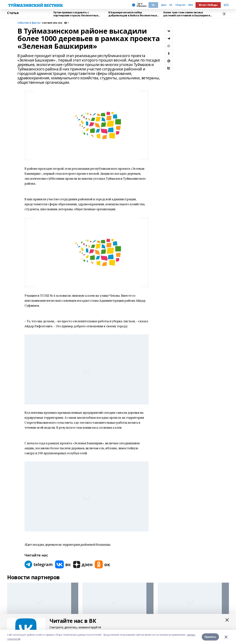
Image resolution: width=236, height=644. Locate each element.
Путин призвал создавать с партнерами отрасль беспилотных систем (76, 14)
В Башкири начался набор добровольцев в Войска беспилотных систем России (133, 14)
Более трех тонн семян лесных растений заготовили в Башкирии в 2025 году (187, 14)
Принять (210, 637)
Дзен (164, 5)
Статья (13, 13)
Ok (171, 5)
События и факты (29, 23)
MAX (191, 5)
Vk (153, 5)
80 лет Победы (208, 5)
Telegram (180, 5)
